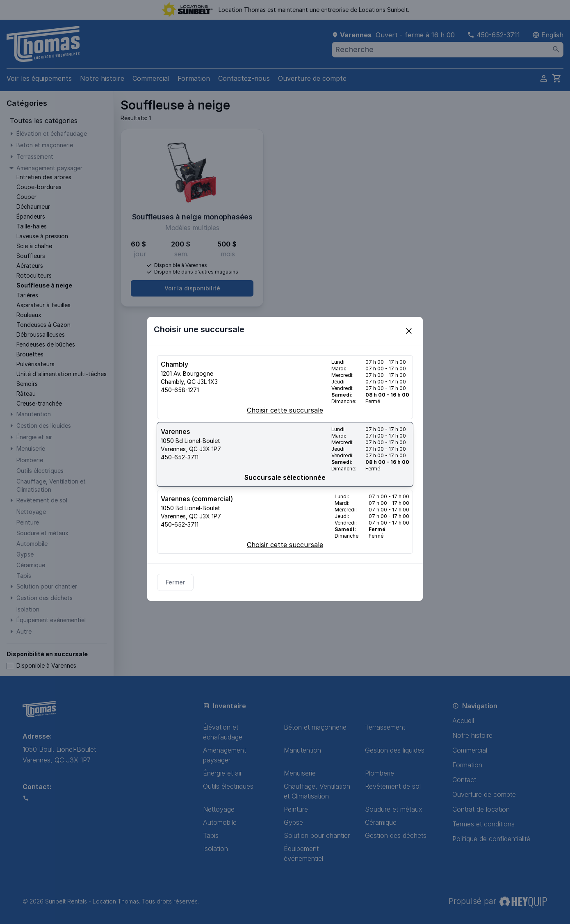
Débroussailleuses (41, 334)
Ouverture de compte (312, 78)
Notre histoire (102, 78)
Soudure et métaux (394, 809)
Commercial (151, 78)
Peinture (296, 809)
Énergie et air (222, 773)
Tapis (211, 835)
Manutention (302, 750)
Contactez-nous (244, 78)
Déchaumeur (33, 206)
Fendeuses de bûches (46, 344)
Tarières (27, 295)
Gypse (293, 822)
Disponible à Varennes (41, 665)
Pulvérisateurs (35, 364)
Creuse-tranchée (39, 403)
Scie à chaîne (34, 246)
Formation (194, 78)
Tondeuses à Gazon (43, 325)
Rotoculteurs (34, 275)
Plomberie (380, 773)
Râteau (26, 394)
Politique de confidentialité (491, 839)
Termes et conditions (483, 824)
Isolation (215, 849)
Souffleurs (31, 256)
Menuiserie (300, 773)
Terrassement (385, 727)
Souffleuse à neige (44, 285)
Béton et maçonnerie (315, 727)
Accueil (463, 721)
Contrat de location (481, 809)
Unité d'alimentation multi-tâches (62, 374)
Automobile (220, 822)
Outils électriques (228, 786)
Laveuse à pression (42, 236)
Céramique (381, 822)
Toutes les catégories (44, 121)
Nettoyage (219, 809)
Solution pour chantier (317, 835)
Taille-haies (32, 226)
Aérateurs (30, 266)
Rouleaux (29, 315)
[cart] (557, 78)
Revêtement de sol (393, 786)
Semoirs (27, 384)
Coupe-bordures (39, 187)
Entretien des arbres (44, 177)
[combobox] (448, 50)
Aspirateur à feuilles (43, 305)
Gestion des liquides (395, 750)
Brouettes (30, 354)
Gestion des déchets (396, 835)
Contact (464, 780)
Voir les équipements (39, 78)
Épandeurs (31, 216)
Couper (26, 197)
